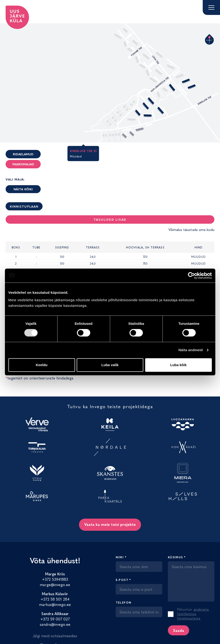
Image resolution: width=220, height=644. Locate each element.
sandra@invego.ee (55, 624)
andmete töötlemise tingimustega (193, 614)
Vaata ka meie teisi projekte (110, 524)
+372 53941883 (55, 579)
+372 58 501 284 (55, 599)
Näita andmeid (191, 350)
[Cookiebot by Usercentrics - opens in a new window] (191, 276)
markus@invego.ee (55, 604)
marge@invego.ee (55, 584)
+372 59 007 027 (55, 619)
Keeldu (42, 365)
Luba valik (110, 365)
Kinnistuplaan (24, 206)
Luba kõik (178, 365)
